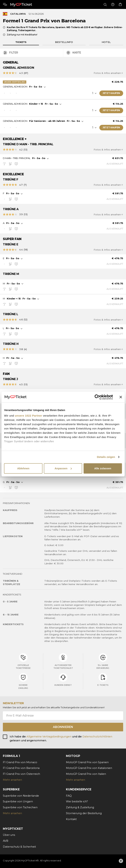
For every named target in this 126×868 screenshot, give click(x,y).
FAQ (69, 796)
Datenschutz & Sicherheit (19, 847)
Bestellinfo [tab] (64, 42)
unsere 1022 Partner (29, 416)
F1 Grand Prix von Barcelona (21, 768)
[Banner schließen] (121, 397)
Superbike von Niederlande (21, 796)
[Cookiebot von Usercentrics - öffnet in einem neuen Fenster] (97, 397)
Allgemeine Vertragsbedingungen (49, 737)
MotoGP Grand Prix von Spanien (87, 762)
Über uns (9, 835)
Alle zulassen (103, 468)
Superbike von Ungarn (18, 801)
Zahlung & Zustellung (80, 807)
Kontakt (71, 819)
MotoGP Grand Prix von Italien (86, 774)
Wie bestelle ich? (77, 801)
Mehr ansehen (12, 780)
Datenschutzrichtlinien (97, 737)
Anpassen (63, 468)
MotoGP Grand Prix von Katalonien (89, 768)
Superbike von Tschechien (20, 807)
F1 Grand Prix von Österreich (21, 774)
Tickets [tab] (21, 42)
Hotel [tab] (106, 42)
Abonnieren (63, 727)
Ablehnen (23, 468)
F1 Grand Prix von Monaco (20, 762)
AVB (6, 841)
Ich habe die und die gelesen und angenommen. (61, 739)
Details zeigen (106, 457)
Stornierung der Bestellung (84, 813)
